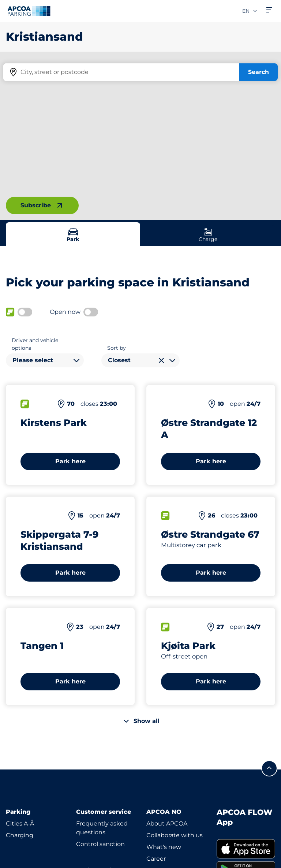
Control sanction (100, 844)
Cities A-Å (20, 824)
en (250, 11)
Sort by (117, 348)
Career (156, 859)
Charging (20, 835)
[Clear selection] (161, 360)
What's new (164, 847)
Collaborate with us (175, 835)
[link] (246, 849)
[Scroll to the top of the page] (269, 768)
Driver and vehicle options (35, 344)
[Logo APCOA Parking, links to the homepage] (29, 11)
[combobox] (45, 360)
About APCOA (167, 824)
